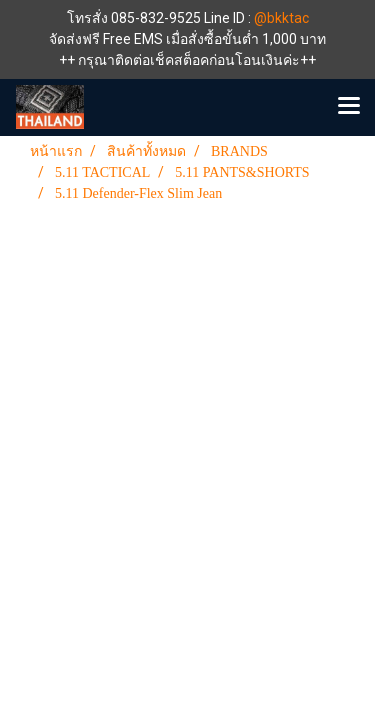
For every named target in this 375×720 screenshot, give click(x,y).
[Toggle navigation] (349, 107)
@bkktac (281, 18)
